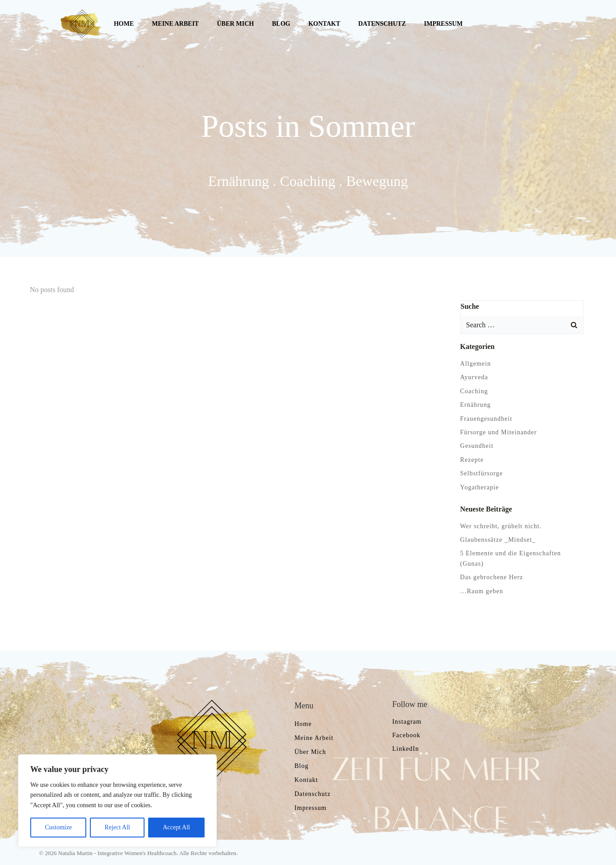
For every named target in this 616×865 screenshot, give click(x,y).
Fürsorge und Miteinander (496, 430)
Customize (58, 827)
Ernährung (473, 402)
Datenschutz (380, 25)
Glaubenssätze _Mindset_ (495, 537)
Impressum (441, 25)
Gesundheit (474, 443)
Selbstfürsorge (479, 471)
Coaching (471, 388)
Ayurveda (471, 374)
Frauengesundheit (484, 416)
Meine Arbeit (173, 25)
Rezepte (469, 457)
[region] (117, 801)
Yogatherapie (477, 484)
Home (121, 25)
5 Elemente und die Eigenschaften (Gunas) (521, 551)
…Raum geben (479, 578)
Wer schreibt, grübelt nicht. (498, 523)
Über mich (233, 25)
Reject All (117, 827)
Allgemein (473, 361)
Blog (279, 25)
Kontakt (322, 25)
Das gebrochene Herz (489, 564)
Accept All (176, 827)
